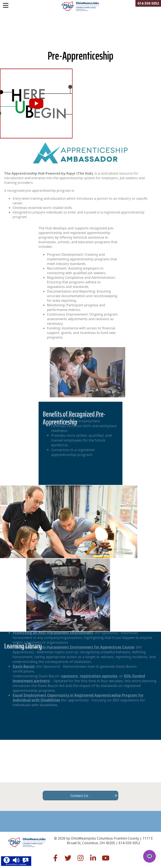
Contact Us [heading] (79, 796)
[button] (36, 104)
